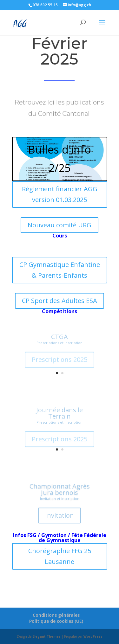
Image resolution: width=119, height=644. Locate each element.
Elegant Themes (46, 636)
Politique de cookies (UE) (56, 621)
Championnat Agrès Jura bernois (60, 491)
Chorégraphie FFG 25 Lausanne (60, 556)
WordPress (93, 636)
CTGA (60, 338)
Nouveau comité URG (60, 225)
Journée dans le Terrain (60, 415)
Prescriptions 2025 (60, 361)
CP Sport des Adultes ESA (60, 301)
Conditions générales (56, 615)
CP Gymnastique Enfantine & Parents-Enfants (60, 270)
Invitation (60, 517)
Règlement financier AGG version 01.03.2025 (60, 194)
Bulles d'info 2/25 (60, 159)
